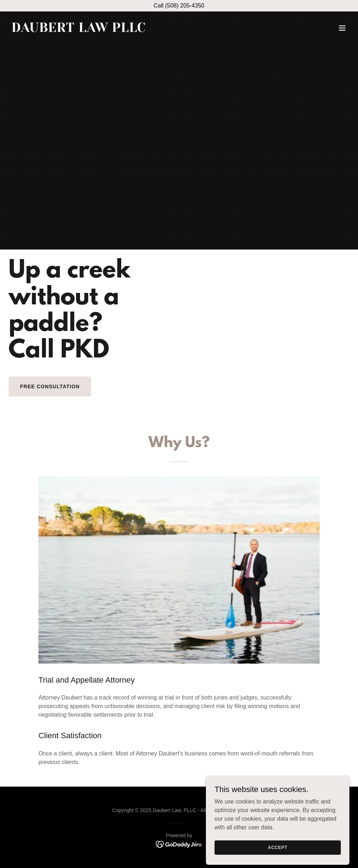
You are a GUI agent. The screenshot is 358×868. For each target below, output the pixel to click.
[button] (342, 28)
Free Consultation (50, 386)
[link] (79, 30)
